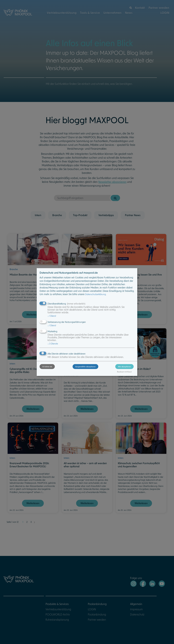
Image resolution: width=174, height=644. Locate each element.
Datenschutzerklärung (102, 295)
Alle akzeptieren (118, 370)
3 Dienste (60, 344)
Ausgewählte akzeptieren (85, 370)
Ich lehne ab (54, 370)
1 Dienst (59, 316)
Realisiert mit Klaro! (118, 375)
